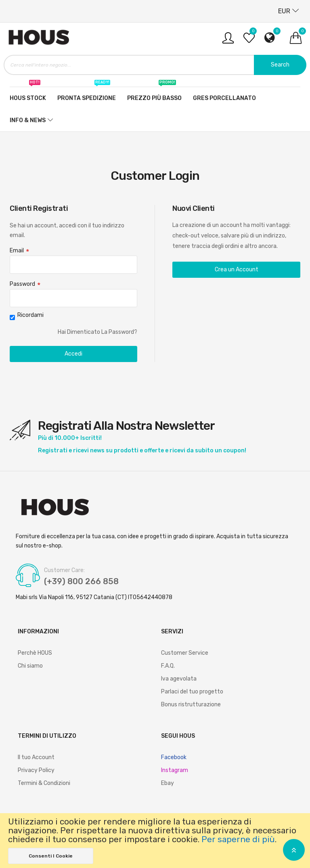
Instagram (175, 770)
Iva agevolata (179, 679)
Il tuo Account (36, 757)
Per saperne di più (238, 839)
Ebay (168, 783)
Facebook (174, 757)
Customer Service (185, 653)
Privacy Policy (36, 770)
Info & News (28, 120)
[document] (155, 841)
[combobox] (155, 65)
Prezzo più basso (154, 94)
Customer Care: (64, 570)
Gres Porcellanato (224, 98)
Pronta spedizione (87, 94)
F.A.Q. (168, 666)
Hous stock (28, 94)
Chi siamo (30, 666)
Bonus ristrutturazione (191, 705)
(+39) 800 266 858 (81, 581)
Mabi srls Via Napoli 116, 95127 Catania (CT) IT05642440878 (94, 597)
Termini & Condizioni (44, 783)
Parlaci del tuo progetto (192, 692)
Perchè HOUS (35, 653)
